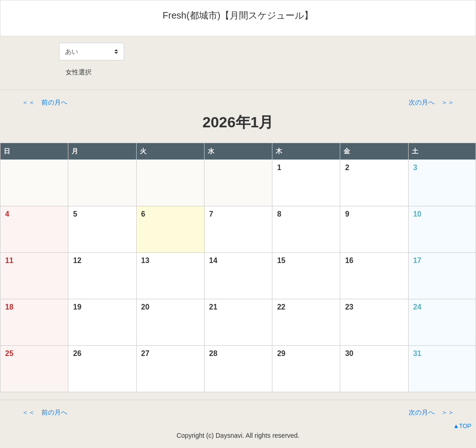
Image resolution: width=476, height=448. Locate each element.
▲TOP (462, 426)
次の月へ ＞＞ (431, 102)
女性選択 (75, 72)
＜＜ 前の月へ (45, 102)
